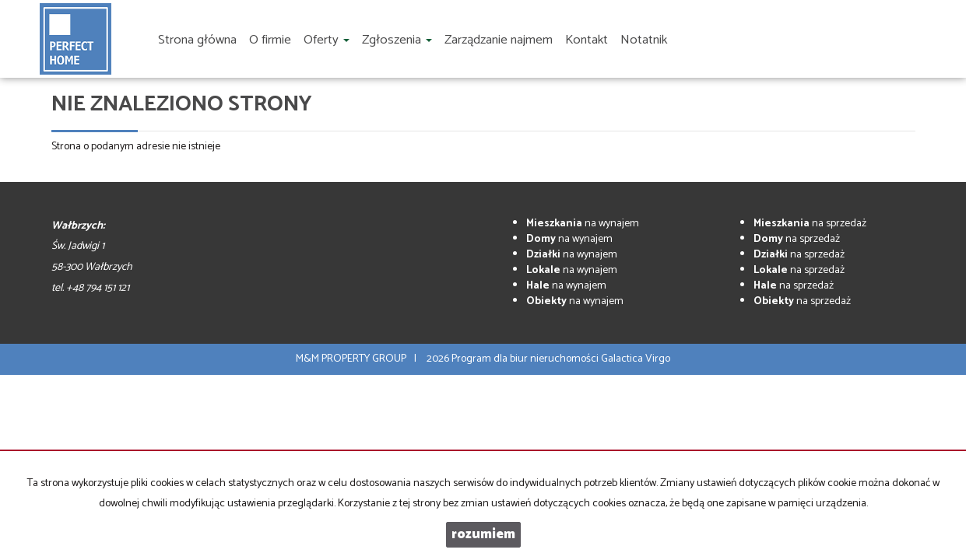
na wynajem (583, 224)
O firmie (270, 40)
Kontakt (587, 40)
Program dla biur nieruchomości (526, 359)
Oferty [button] (327, 40)
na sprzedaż (810, 224)
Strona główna (197, 40)
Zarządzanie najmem (499, 40)
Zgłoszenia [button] (397, 40)
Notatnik (644, 40)
